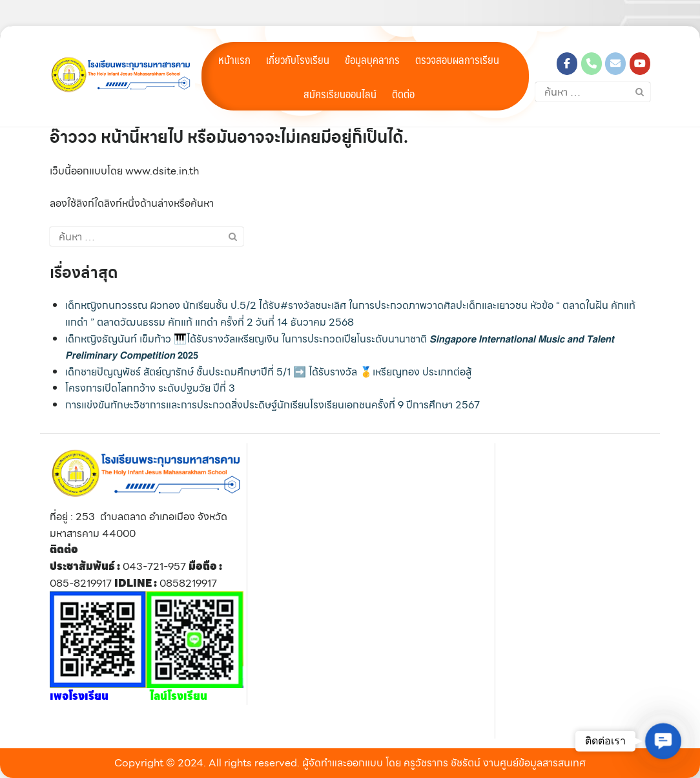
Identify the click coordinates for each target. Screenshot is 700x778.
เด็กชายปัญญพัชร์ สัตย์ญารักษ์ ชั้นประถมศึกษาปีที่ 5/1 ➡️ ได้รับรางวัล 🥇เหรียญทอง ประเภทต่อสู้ (268, 372)
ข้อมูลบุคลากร (372, 59)
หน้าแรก (234, 59)
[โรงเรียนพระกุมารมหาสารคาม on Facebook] (567, 64)
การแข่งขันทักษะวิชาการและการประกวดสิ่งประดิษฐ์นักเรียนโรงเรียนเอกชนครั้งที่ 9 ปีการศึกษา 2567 (273, 405)
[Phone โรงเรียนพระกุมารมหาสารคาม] (592, 64)
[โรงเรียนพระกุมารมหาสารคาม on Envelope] (615, 64)
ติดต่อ (403, 94)
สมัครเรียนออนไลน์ (340, 94)
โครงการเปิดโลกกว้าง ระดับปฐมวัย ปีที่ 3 (150, 388)
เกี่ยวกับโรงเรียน (298, 59)
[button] (663, 741)
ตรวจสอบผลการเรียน (457, 59)
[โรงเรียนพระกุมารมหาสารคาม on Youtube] (640, 64)
